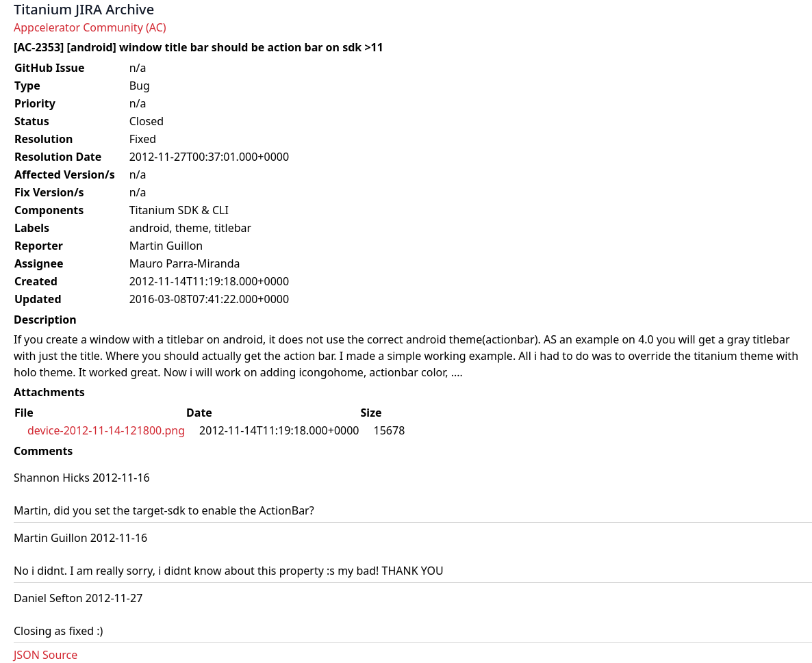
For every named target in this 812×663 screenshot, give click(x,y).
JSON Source (46, 655)
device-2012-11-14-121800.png (106, 430)
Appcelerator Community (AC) (90, 27)
